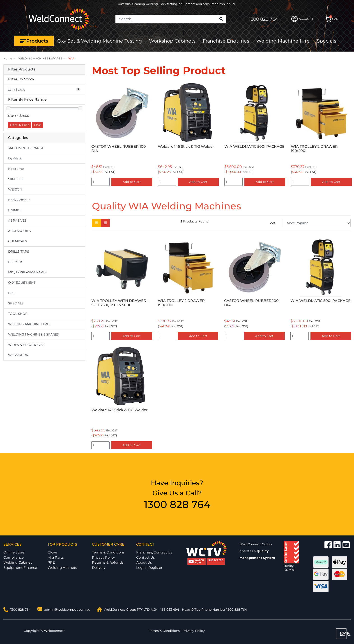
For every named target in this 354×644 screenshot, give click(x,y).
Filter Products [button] (22, 69)
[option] (122, 135)
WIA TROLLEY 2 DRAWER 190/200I (314, 149)
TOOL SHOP (18, 314)
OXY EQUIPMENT (22, 283)
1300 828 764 (264, 19)
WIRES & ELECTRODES (26, 345)
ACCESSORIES (20, 231)
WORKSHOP (18, 355)
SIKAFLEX (16, 179)
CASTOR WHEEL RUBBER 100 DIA (119, 149)
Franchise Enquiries (226, 41)
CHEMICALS (18, 241)
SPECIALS (16, 303)
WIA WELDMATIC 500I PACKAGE (254, 146)
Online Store (14, 552)
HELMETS (16, 262)
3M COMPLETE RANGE (26, 148)
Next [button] (348, 135)
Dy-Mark (15, 158)
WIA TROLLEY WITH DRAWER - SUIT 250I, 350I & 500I (120, 303)
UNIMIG (14, 210)
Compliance (14, 557)
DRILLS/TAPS (19, 252)
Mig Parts (56, 557)
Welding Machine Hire (283, 41)
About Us (144, 562)
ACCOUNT (302, 19)
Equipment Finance (20, 568)
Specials (326, 41)
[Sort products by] (317, 223)
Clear (38, 125)
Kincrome (16, 169)
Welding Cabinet (18, 562)
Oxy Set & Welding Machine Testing (100, 41)
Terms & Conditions (108, 552)
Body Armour (19, 200)
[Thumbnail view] (97, 223)
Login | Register (149, 568)
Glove (52, 552)
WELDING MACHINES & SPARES (33, 334)
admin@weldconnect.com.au (67, 610)
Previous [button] (94, 135)
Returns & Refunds (108, 562)
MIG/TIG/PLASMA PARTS (27, 272)
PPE (11, 293)
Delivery (99, 568)
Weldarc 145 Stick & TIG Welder (186, 146)
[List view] (105, 223)
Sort (272, 223)
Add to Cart (132, 182)
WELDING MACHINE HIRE (29, 324)
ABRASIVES (17, 220)
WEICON (15, 189)
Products (34, 41)
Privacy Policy (103, 557)
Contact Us (145, 557)
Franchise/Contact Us (154, 552)
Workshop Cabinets (172, 41)
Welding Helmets (62, 568)
